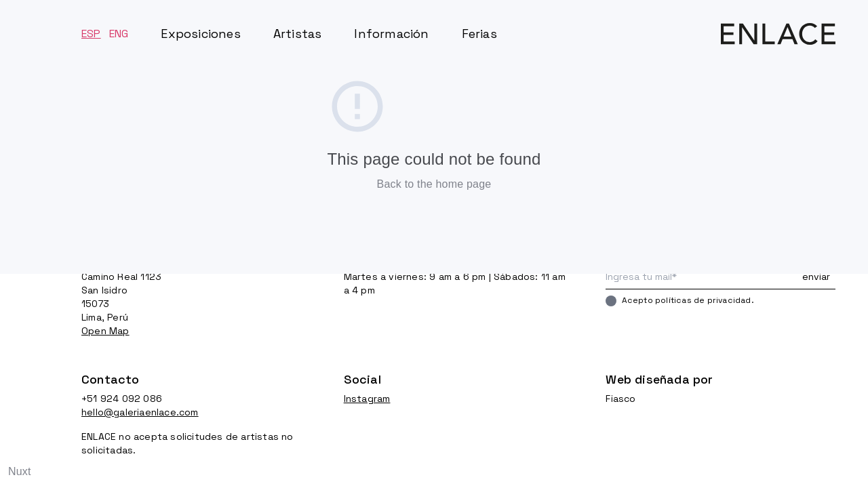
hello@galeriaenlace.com (140, 412)
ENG (119, 34)
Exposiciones (200, 34)
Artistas (298, 34)
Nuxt (20, 471)
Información (391, 34)
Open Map (105, 331)
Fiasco (620, 399)
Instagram (367, 399)
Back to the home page (434, 184)
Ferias (479, 34)
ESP (91, 34)
